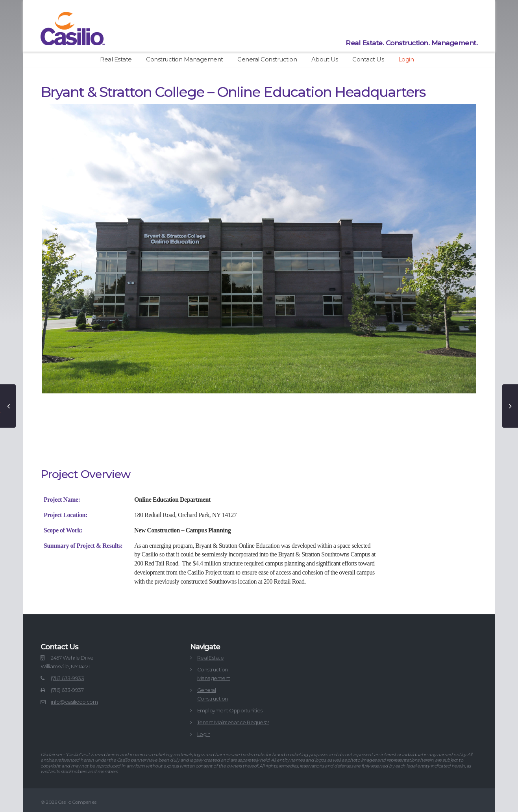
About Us (325, 59)
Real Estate (116, 59)
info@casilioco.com (74, 702)
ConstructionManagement (214, 674)
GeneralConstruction (213, 694)
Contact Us (368, 59)
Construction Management (185, 59)
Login (406, 59)
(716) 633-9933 (67, 678)
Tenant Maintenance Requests (233, 722)
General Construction (267, 59)
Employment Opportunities (230, 710)
